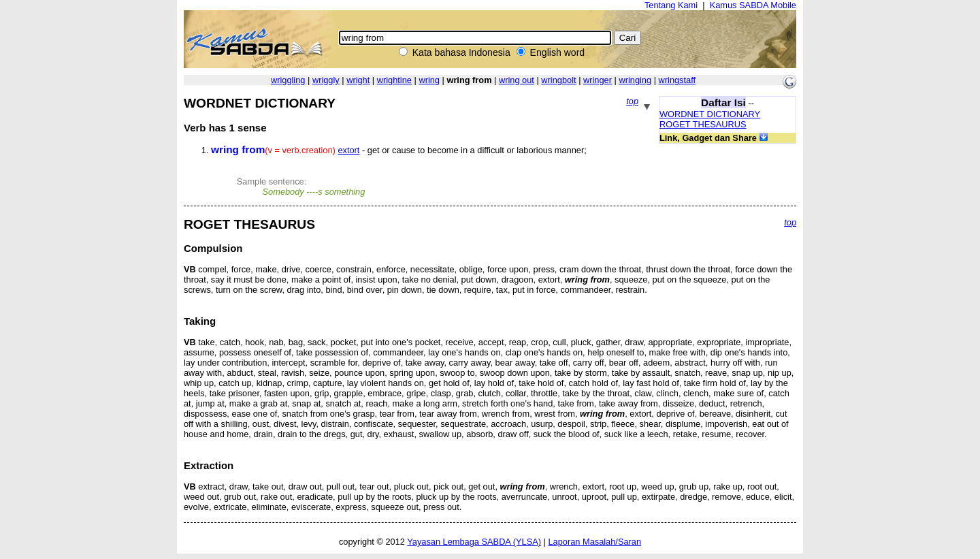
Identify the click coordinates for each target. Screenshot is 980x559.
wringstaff (677, 80)
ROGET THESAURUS (703, 124)
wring (429, 80)
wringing (635, 80)
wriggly (326, 80)
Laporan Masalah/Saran (594, 542)
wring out (517, 80)
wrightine (394, 80)
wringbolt (558, 80)
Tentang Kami (671, 5)
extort (348, 150)
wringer (598, 80)
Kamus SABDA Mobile (753, 5)
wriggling (288, 80)
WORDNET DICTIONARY (710, 114)
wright (358, 80)
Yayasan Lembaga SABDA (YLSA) (474, 542)
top (632, 101)
